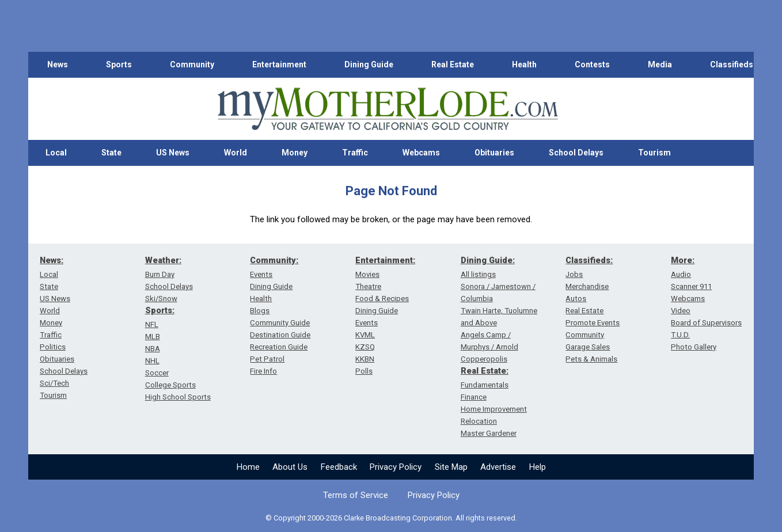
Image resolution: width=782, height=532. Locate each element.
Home (248, 467)
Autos (576, 299)
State (111, 153)
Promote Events (593, 323)
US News (173, 153)
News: (52, 260)
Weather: (163, 260)
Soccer (157, 373)
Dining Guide (369, 64)
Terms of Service (356, 495)
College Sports (170, 385)
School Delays (576, 153)
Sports (119, 64)
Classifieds (732, 64)
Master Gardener (489, 433)
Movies (367, 274)
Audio (681, 274)
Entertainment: (385, 260)
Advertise (498, 467)
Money (295, 153)
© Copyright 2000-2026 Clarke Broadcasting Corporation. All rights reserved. (391, 518)
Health (524, 64)
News (58, 64)
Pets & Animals (591, 359)
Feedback (339, 467)
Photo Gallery (694, 347)
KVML (365, 335)
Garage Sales (588, 347)
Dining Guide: (488, 260)
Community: (274, 260)
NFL (152, 324)
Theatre (368, 286)
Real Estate (453, 64)
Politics (53, 347)
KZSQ (365, 347)
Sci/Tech (54, 383)
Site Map (451, 467)
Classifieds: (589, 260)
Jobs (574, 274)
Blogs (260, 311)
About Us (290, 467)
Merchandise (587, 286)
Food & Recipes (382, 299)
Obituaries (494, 153)
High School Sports (178, 397)
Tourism (654, 153)
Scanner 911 (691, 286)
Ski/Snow (161, 299)
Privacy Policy (396, 467)
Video (681, 311)
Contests (592, 64)
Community (192, 64)
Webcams (421, 153)
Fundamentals (485, 385)
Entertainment (279, 64)
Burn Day (160, 274)
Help (538, 467)
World (236, 153)
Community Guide (280, 323)
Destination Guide (280, 335)
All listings (478, 274)
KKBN (365, 359)
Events (261, 274)
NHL (152, 361)
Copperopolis (484, 359)
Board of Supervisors (706, 323)
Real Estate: (485, 371)
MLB (153, 337)
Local (56, 153)
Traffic (355, 153)
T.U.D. (680, 335)
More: (683, 260)
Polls (364, 371)
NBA (153, 349)
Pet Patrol (267, 359)
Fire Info (263, 371)
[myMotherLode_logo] (388, 109)
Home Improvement (494, 409)
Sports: (160, 310)
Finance (474, 397)
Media (660, 64)
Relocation (479, 421)
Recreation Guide (279, 347)
